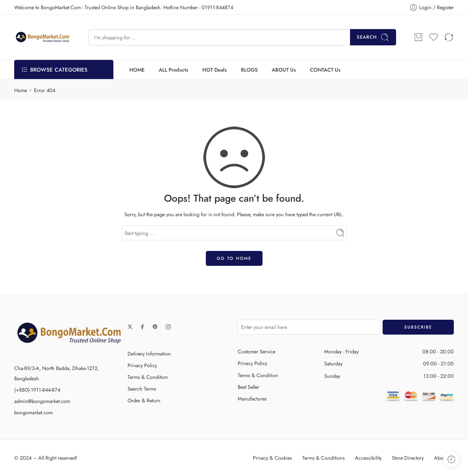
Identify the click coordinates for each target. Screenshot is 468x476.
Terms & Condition (148, 377)
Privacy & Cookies (272, 458)
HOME (137, 70)
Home (21, 90)
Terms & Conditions (323, 458)
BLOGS (249, 70)
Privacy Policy (142, 365)
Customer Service (256, 351)
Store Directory (408, 458)
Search (373, 37)
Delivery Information (149, 354)
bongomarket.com (33, 412)
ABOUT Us (284, 70)
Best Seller (249, 387)
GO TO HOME (234, 258)
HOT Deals (215, 70)
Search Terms (142, 389)
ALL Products (173, 70)
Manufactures (252, 399)
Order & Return (144, 400)
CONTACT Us (325, 70)
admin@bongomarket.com (42, 401)
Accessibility (368, 458)
